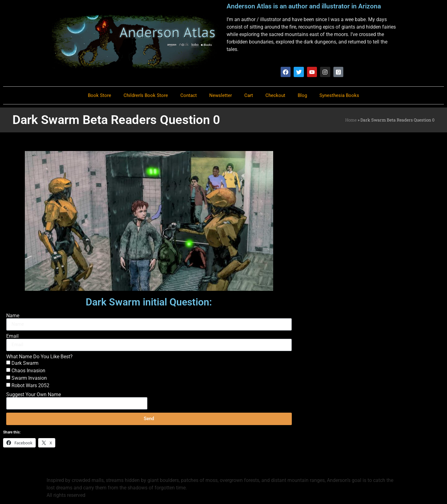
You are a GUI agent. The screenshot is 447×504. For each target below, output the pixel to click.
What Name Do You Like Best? (39, 357)
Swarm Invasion (29, 378)
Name (13, 316)
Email (12, 336)
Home (351, 120)
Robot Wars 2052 (30, 385)
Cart (249, 95)
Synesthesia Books (339, 95)
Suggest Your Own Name (34, 395)
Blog (302, 95)
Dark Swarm (25, 363)
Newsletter (221, 95)
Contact (189, 95)
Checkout (275, 95)
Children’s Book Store (146, 95)
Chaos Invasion (28, 371)
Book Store (99, 95)
